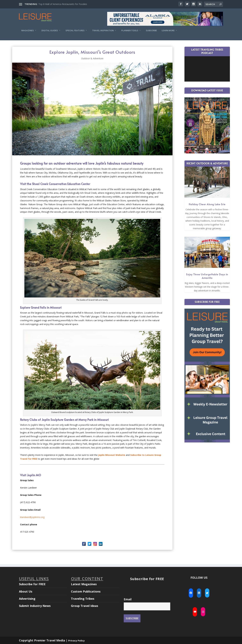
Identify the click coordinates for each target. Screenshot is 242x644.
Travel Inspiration (103, 31)
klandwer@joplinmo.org (32, 517)
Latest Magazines (84, 584)
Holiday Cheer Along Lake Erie (207, 204)
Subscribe (151, 31)
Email (128, 599)
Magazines (28, 31)
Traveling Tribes (83, 599)
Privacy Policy (76, 640)
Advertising (27, 599)
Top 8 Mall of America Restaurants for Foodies (63, 4)
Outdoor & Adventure (92, 58)
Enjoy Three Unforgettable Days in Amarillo (207, 276)
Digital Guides (50, 31)
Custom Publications (86, 591)
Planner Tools (130, 31)
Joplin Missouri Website (112, 455)
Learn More (168, 31)
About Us (26, 591)
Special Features (75, 31)
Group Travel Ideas (84, 606)
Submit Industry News (35, 606)
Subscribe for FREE (32, 584)
